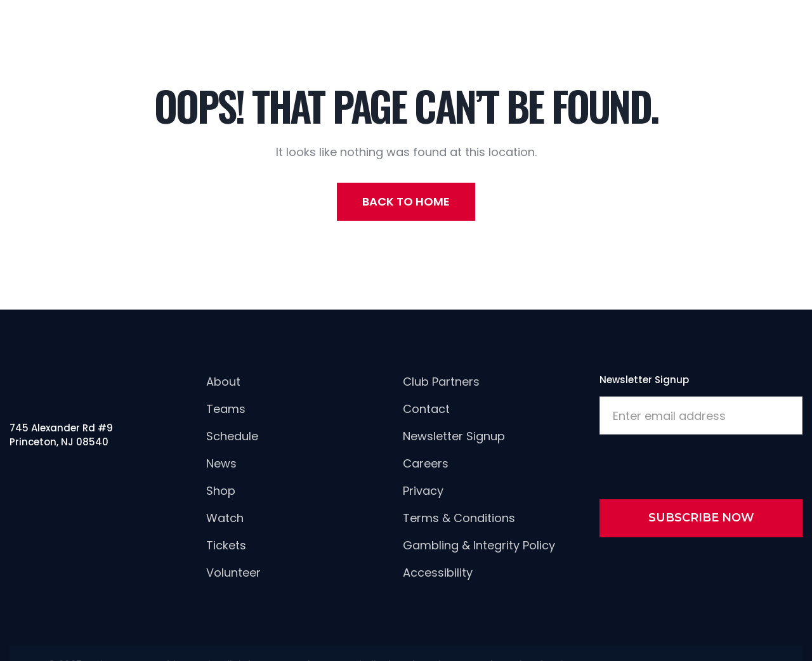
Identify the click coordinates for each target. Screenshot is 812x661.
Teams (226, 409)
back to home (406, 201)
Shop (221, 491)
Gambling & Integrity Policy (479, 545)
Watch (225, 518)
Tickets (226, 545)
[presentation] (696, 464)
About (223, 382)
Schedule (232, 436)
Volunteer (233, 573)
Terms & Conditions (459, 518)
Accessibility (438, 573)
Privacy (423, 491)
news (221, 463)
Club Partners (441, 382)
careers (426, 463)
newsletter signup (454, 436)
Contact (426, 409)
